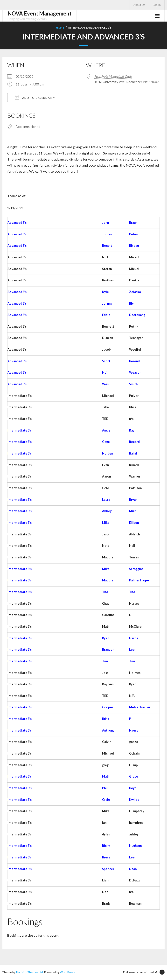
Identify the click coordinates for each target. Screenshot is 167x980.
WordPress (67, 973)
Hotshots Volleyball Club (113, 76)
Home (60, 27)
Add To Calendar (33, 98)
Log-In (157, 5)
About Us (139, 5)
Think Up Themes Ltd (29, 973)
